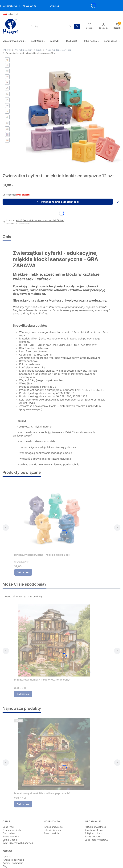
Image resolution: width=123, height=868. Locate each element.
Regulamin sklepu (94, 818)
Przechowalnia (51, 821)
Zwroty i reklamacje (13, 851)
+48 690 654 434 (30, 6)
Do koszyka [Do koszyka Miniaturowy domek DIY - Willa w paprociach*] (23, 792)
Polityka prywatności (95, 815)
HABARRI (7, 50)
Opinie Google (10, 827)
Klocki (39, 50)
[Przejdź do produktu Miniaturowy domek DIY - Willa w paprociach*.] (54, 742)
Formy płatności (93, 824)
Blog (5, 854)
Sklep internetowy (58, 864)
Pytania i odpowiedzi (13, 848)
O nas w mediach (12, 818)
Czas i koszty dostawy (96, 827)
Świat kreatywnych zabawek (18, 831)
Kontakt (7, 844)
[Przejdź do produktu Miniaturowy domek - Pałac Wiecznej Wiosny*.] (54, 628)
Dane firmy (8, 815)
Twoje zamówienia (53, 815)
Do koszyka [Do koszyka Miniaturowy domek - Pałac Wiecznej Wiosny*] (23, 682)
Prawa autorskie (11, 824)
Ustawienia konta (53, 818)
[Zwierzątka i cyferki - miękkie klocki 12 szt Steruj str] (68, 108)
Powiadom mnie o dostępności (58, 190)
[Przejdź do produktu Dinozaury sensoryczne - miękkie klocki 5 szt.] (54, 503)
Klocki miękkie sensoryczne (58, 50)
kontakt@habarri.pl (9, 6)
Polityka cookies (93, 821)
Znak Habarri (9, 821)
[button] (77, 26)
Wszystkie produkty (24, 50)
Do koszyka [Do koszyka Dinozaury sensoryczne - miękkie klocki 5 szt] (23, 560)
